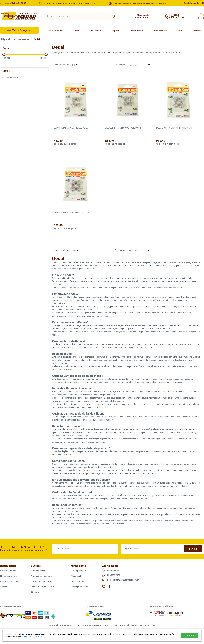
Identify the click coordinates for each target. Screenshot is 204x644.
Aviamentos (160, 31)
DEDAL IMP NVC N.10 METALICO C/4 (72, 213)
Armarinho (5, 587)
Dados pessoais (78, 571)
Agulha (116, 31)
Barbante (96, 31)
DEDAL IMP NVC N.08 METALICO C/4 (123, 128)
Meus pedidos (77, 581)
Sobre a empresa (8, 571)
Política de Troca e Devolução (44, 587)
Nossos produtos (8, 576)
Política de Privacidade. (32, 637)
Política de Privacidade (41, 581)
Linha (76, 31)
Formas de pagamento (41, 576)
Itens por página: (62, 65)
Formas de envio (38, 571)
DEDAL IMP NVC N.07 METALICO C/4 (72, 128)
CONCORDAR (190, 636)
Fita (180, 31)
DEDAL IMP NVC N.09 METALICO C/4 (174, 128)
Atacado (35, 592)
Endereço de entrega (80, 587)
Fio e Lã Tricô (55, 31)
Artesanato (137, 31)
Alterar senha (77, 576)
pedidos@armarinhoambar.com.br (123, 580)
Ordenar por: (120, 65)
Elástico (197, 31)
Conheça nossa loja (9, 581)
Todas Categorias (22, 30)
